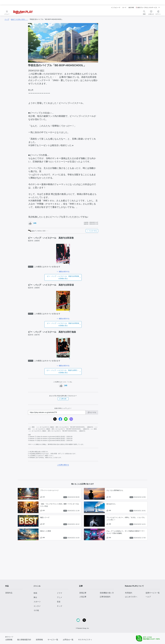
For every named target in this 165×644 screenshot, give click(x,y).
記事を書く (63, 399)
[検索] (144, 11)
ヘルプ (148, 597)
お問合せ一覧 (68, 640)
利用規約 (129, 593)
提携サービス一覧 (153, 593)
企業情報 (9, 640)
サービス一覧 (53, 640)
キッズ (60, 606)
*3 (69, 359)
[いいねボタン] (30, 223)
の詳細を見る (63, 277)
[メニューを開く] (7, 12)
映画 (35, 593)
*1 (69, 265)
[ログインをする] (158, 12)
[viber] (71, 419)
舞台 (35, 597)
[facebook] (60, 419)
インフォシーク (116, 7)
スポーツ (37, 602)
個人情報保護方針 (24, 640)
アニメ (60, 597)
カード (124, 7)
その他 (36, 610)
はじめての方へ (131, 597)
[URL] (57, 412)
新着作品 (9, 593)
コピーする (92, 412)
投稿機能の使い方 (107, 593)
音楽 (59, 602)
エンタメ (37, 606)
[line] (66, 419)
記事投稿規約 (105, 597)
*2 (69, 312)
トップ (7, 19)
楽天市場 (131, 7)
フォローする (92, 231)
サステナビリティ (85, 640)
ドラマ (60, 593)
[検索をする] (144, 12)
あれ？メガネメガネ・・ (19, 19)
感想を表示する (64, 272)
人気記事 (83, 597)
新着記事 (83, 593)
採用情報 (39, 640)
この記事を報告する (63, 465)
